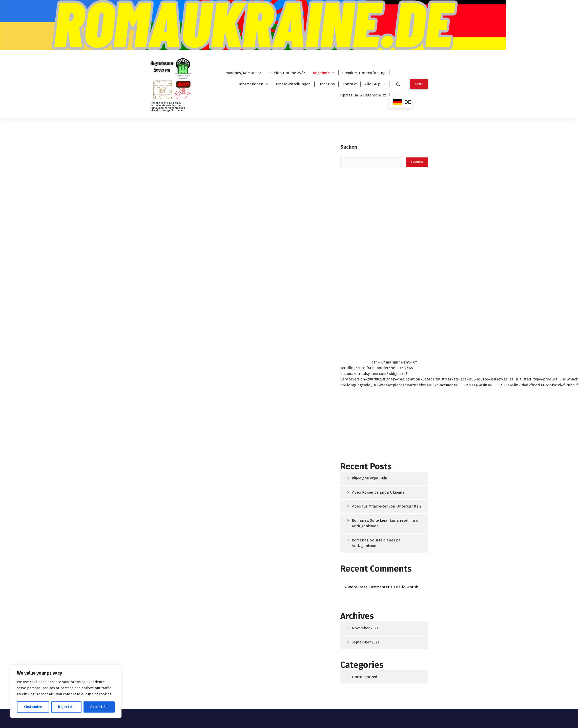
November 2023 (365, 628)
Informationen (250, 84)
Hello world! (407, 587)
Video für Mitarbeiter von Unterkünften (386, 506)
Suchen (349, 147)
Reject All (66, 707)
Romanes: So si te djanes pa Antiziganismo (376, 543)
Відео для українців (369, 478)
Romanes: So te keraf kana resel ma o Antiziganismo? (385, 523)
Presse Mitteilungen (293, 84)
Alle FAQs (373, 84)
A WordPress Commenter (367, 587)
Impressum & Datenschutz (362, 95)
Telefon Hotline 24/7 (287, 73)
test (419, 84)
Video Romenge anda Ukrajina (378, 492)
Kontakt (350, 84)
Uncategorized (365, 677)
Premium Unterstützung (364, 73)
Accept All (99, 707)
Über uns (327, 84)
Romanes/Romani (240, 73)
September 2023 (365, 642)
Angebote (321, 73)
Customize (33, 707)
